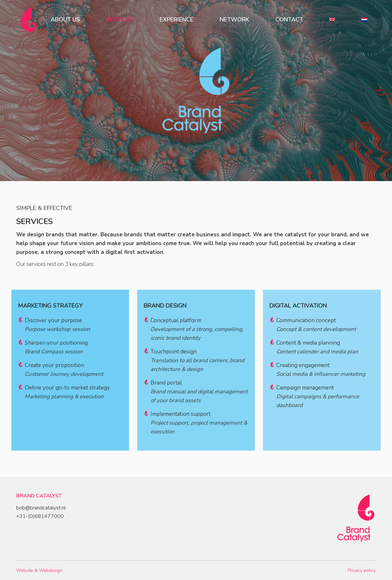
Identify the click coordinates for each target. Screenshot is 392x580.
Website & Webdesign (39, 570)
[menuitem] (65, 20)
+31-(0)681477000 (40, 516)
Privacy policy (362, 570)
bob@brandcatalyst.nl (41, 508)
